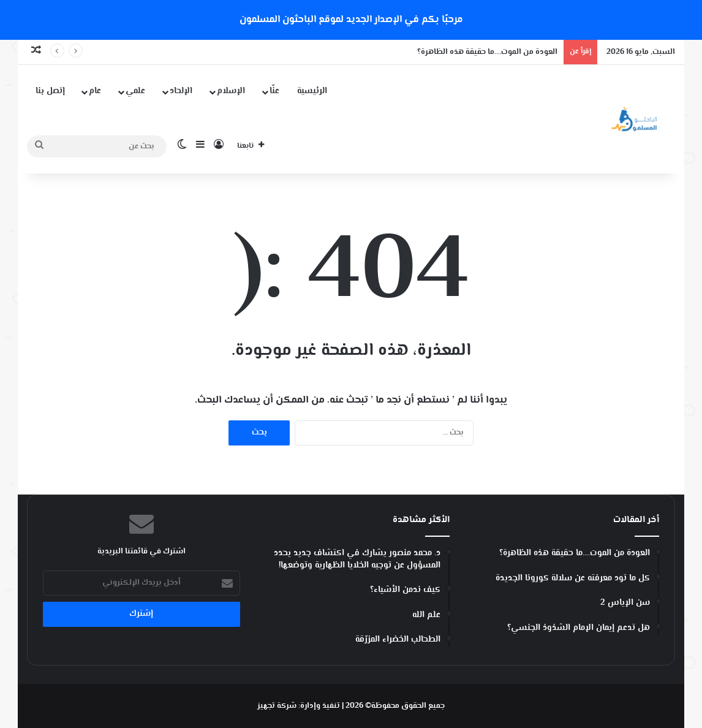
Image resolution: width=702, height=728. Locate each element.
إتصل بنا (50, 91)
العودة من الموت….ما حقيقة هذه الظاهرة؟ (487, 52)
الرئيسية (312, 91)
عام (95, 91)
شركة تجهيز (277, 706)
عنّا (274, 91)
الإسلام (231, 91)
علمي (135, 91)
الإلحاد (181, 91)
